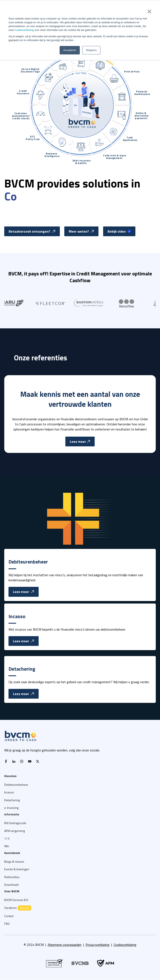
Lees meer (24, 609)
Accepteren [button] (70, 50)
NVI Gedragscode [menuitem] (15, 823)
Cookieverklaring (24, 30)
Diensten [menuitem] (10, 776)
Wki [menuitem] (7, 846)
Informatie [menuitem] (12, 814)
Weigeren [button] (91, 50)
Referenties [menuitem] (12, 877)
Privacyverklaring (98, 945)
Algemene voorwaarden (65, 945)
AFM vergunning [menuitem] (15, 831)
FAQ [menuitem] (7, 924)
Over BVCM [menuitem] (12, 891)
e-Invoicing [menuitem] (11, 808)
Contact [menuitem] (9, 916)
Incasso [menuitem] (9, 792)
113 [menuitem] (7, 838)
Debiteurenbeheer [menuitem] (16, 785)
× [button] (149, 11)
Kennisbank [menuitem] (12, 853)
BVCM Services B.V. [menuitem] (16, 900)
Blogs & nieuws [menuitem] (14, 861)
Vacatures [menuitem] (18, 908)
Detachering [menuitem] (12, 800)
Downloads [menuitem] (12, 885)
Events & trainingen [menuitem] (17, 869)
